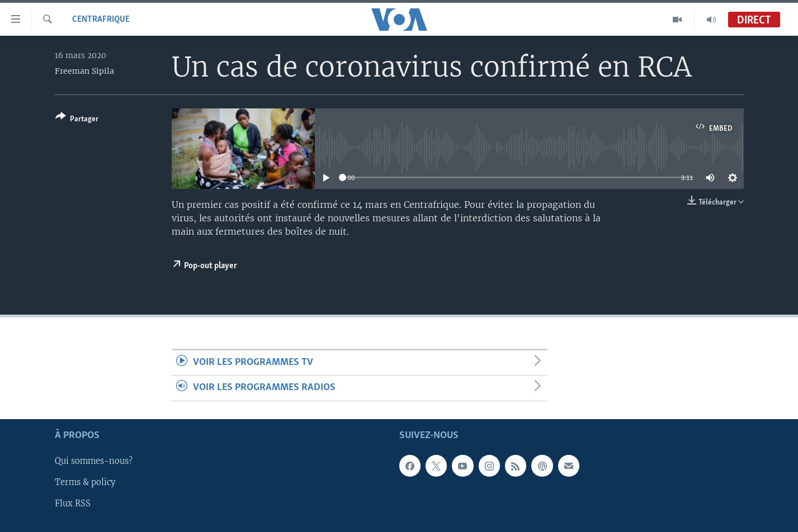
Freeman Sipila (84, 71)
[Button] (77, 120)
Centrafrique (101, 20)
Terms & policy (85, 482)
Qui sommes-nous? (94, 461)
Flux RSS (73, 503)
